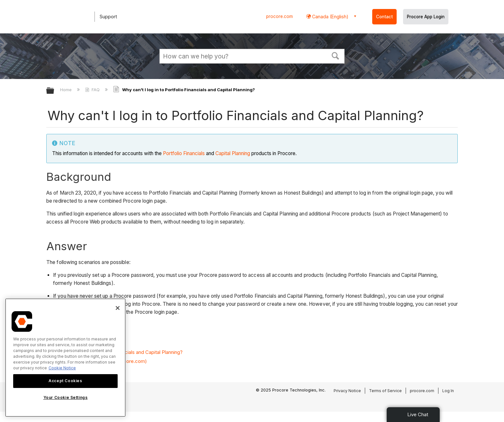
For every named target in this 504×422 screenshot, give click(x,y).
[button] (336, 55)
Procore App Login (426, 17)
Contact (384, 17)
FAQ (93, 90)
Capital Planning (233, 153)
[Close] (118, 308)
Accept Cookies (65, 381)
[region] (65, 358)
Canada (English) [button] (330, 17)
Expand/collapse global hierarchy (54, 91)
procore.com (279, 16)
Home (67, 90)
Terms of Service (385, 391)
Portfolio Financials (184, 153)
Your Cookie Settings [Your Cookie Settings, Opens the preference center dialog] (66, 397)
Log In (448, 391)
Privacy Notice (347, 391)
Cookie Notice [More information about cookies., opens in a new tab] (62, 368)
